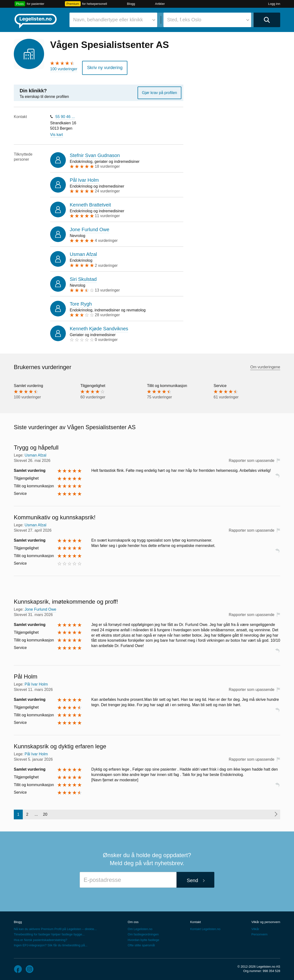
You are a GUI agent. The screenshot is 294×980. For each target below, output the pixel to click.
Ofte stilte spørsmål (141, 944)
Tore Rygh (81, 302)
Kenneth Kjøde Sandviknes (99, 327)
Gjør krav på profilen (159, 91)
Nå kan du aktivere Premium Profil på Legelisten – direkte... (55, 928)
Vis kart (57, 133)
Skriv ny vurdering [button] (102, 67)
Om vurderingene (265, 366)
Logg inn (274, 4)
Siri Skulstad (83, 277)
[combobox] (113, 20)
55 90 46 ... (65, 115)
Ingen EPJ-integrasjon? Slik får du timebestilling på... (51, 944)
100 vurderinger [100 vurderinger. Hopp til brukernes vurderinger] (64, 69)
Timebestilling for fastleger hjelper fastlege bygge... (49, 933)
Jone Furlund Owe (89, 228)
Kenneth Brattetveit (90, 203)
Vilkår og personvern (266, 920)
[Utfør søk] (267, 20)
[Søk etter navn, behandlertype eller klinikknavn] (113, 20)
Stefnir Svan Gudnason (95, 154)
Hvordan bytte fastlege (143, 938)
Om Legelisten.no (140, 928)
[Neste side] (276, 813)
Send (192, 879)
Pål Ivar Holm (84, 178)
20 (45, 813)
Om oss (133, 920)
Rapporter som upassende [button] (251, 459)
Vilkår (255, 928)
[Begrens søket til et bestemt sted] (207, 20)
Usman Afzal (83, 253)
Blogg (131, 4)
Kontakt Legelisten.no (205, 928)
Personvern (259, 933)
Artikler (160, 4)
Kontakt (195, 920)
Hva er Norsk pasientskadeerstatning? (40, 938)
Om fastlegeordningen (143, 933)
